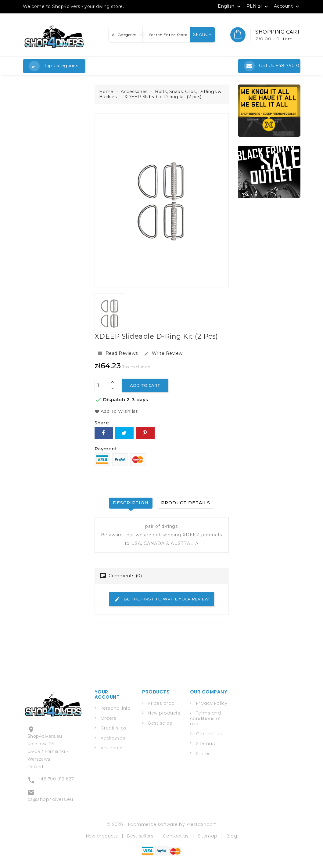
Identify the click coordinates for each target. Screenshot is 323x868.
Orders (109, 718)
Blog (232, 836)
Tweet (124, 433)
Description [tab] (131, 503)
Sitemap (206, 744)
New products (164, 713)
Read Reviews (118, 353)
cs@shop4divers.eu (50, 799)
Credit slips (114, 728)
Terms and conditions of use (206, 718)
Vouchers (112, 748)
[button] (54, 66)
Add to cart (145, 385)
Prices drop (161, 703)
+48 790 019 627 (56, 779)
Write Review (163, 353)
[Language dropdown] (230, 6)
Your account (107, 694)
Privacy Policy (212, 703)
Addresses (113, 738)
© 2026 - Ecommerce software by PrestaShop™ (161, 824)
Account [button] (287, 6)
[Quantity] (102, 385)
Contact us (209, 734)
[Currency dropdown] (258, 6)
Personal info (116, 708)
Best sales (160, 723)
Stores (203, 754)
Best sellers (140, 836)
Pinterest (145, 433)
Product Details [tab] (186, 503)
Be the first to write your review (161, 599)
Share (104, 433)
